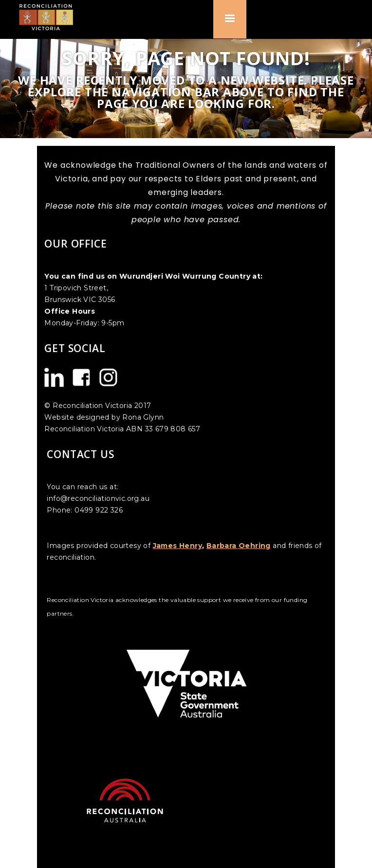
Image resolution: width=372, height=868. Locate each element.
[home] (50, 17)
